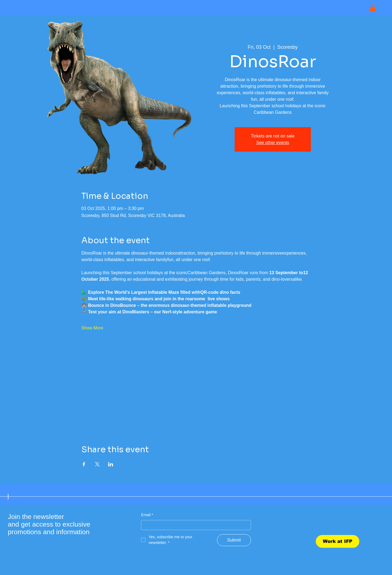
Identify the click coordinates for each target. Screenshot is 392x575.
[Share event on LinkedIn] (111, 464)
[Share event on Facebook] (84, 464)
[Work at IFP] (338, 541)
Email (147, 515)
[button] (373, 8)
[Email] (194, 525)
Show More (92, 328)
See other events (273, 143)
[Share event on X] (97, 464)
